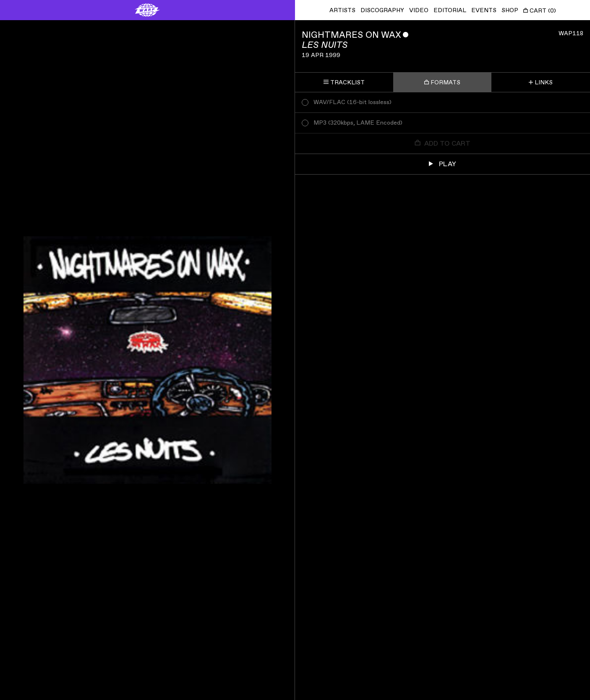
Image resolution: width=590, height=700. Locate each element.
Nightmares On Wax (351, 35)
